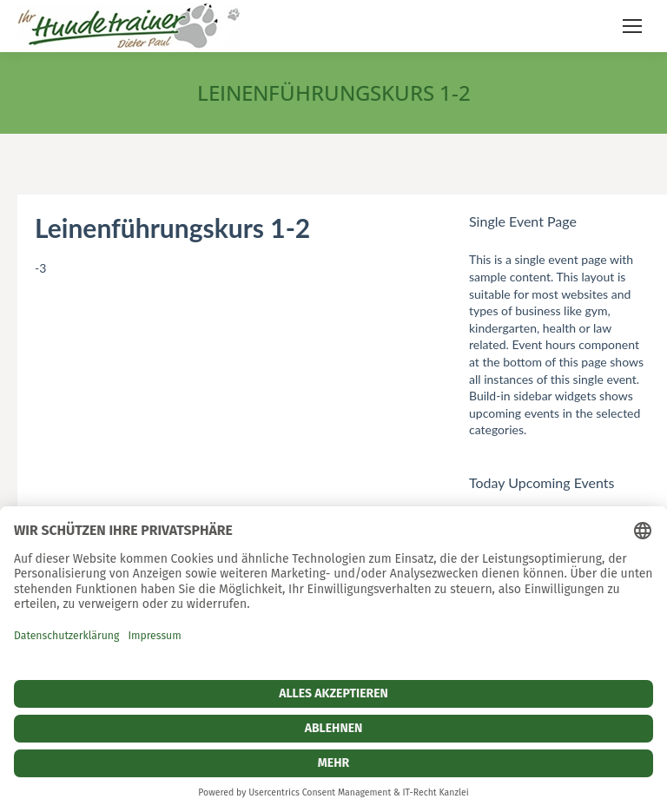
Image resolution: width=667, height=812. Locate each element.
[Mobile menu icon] (632, 26)
